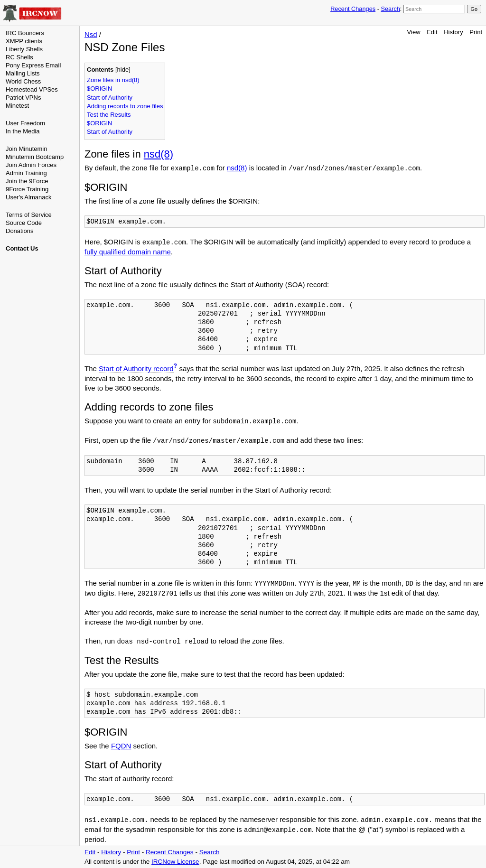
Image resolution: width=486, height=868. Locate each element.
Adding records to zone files (125, 106)
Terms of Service (29, 215)
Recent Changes (353, 9)
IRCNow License (175, 862)
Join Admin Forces (31, 165)
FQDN (121, 746)
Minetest (17, 106)
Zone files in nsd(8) (113, 80)
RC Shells (19, 57)
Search (390, 9)
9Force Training (27, 189)
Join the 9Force (27, 181)
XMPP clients (24, 41)
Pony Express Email (33, 65)
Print (476, 32)
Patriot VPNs (23, 98)
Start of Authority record (136, 369)
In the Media (23, 131)
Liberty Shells (24, 49)
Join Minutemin (26, 149)
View (414, 32)
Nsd (91, 34)
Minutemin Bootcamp (35, 157)
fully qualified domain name (128, 252)
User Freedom (25, 123)
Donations (20, 231)
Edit (432, 32)
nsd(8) (159, 154)
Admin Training (26, 173)
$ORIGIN (99, 89)
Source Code (24, 223)
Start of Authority (110, 98)
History (453, 32)
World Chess (23, 81)
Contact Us (22, 248)
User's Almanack (28, 197)
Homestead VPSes (32, 89)
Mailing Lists (23, 73)
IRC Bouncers (25, 33)
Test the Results (109, 115)
